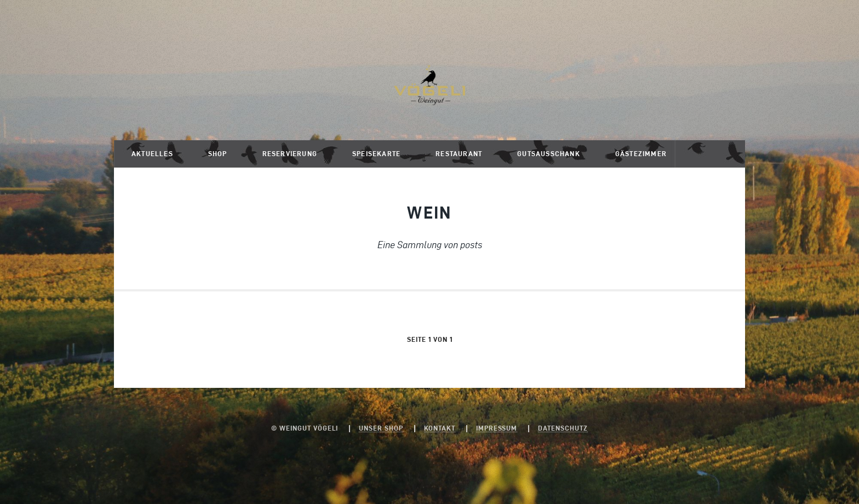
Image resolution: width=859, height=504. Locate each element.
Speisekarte (376, 154)
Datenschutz (563, 428)
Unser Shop (381, 428)
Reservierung (290, 154)
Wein (429, 212)
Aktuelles (152, 154)
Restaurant (459, 154)
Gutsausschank (549, 154)
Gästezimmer (641, 154)
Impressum (497, 428)
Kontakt (440, 428)
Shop (218, 154)
